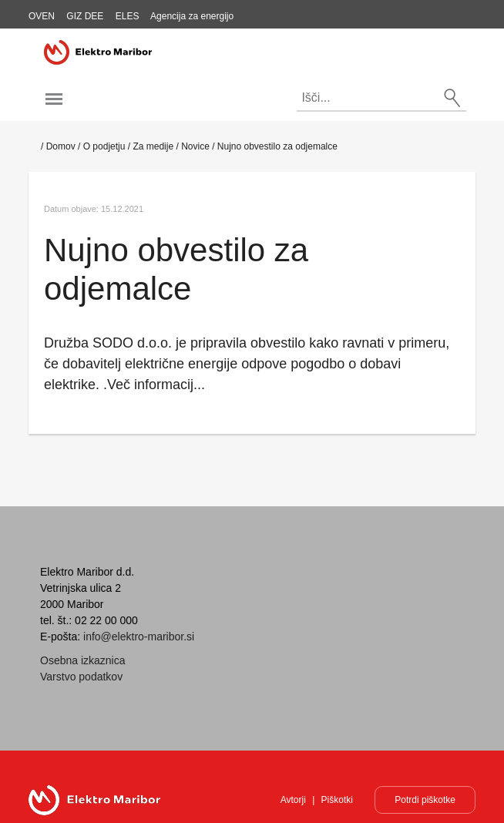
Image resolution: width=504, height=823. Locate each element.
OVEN (42, 16)
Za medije (153, 146)
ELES (128, 16)
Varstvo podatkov (81, 677)
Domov (61, 146)
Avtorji (293, 800)
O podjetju (104, 146)
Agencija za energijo (192, 16)
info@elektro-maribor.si (139, 637)
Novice (195, 146)
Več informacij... (156, 385)
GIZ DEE (85, 16)
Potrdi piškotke (425, 800)
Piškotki (337, 800)
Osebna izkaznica (83, 660)
